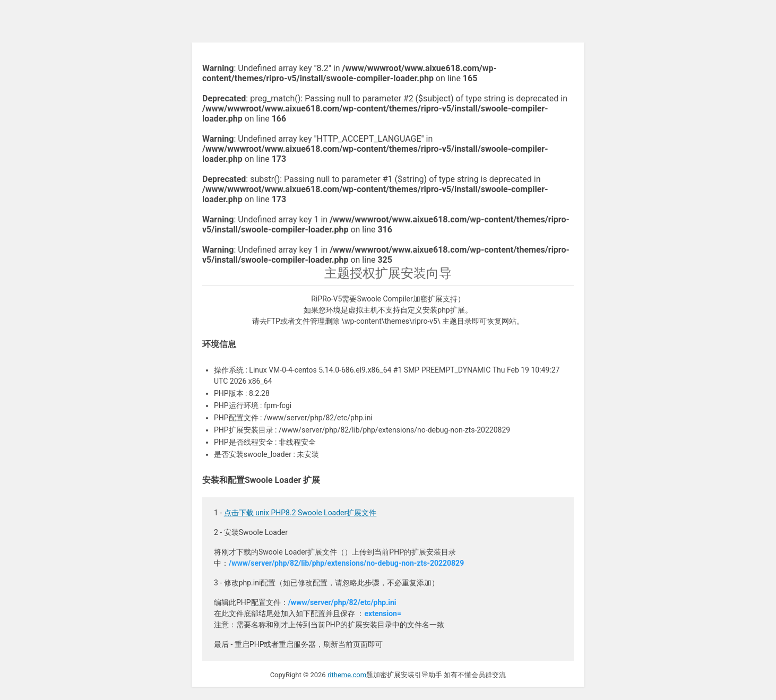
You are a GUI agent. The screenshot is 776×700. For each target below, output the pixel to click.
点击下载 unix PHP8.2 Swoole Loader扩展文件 (300, 513)
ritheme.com (347, 675)
